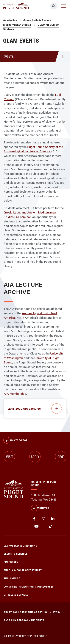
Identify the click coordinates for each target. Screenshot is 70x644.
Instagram (43, 519)
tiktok (50, 526)
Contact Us (40, 508)
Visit (9, 457)
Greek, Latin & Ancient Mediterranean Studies (27, 22)
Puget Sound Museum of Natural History (32, 612)
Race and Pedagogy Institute (24, 620)
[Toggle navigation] (63, 6)
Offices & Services (16, 595)
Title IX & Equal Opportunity (23, 570)
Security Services (16, 554)
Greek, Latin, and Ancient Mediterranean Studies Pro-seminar (31, 215)
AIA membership (15, 394)
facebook (34, 519)
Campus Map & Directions (20, 545)
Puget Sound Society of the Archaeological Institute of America (33, 149)
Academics (10, 20)
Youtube (36, 526)
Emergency (11, 562)
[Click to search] (54, 6)
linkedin (53, 519)
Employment (12, 578)
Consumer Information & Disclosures (29, 586)
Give (61, 457)
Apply (35, 457)
